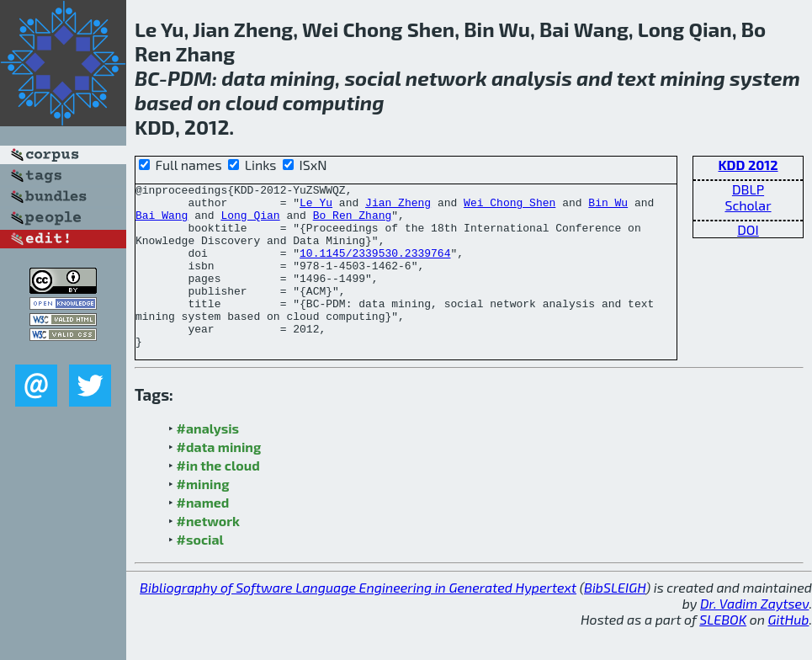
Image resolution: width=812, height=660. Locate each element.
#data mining (219, 479)
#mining (203, 516)
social (372, 78)
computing (334, 102)
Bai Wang (162, 222)
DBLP (748, 189)
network (446, 78)
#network (208, 554)
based (164, 102)
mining (303, 78)
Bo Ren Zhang (353, 222)
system (765, 78)
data (244, 78)
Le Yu (316, 207)
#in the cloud (218, 498)
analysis (532, 78)
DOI (748, 229)
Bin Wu (608, 207)
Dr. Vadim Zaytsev (754, 636)
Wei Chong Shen (509, 207)
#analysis (208, 461)
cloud (252, 102)
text (637, 78)
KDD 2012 (748, 165)
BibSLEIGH (615, 620)
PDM (190, 78)
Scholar (748, 205)
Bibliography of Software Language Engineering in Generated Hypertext (358, 620)
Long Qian (250, 222)
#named (203, 535)
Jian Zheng (398, 207)
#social (200, 572)
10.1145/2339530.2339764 (375, 268)
